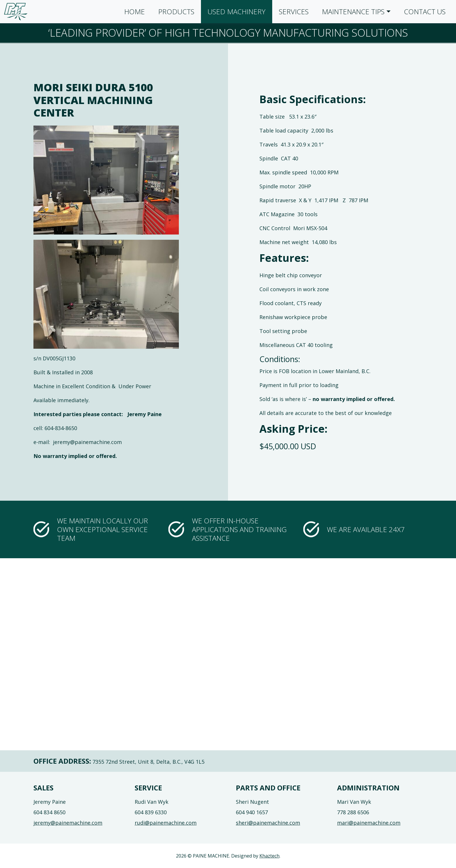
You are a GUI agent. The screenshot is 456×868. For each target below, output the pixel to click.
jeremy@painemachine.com (68, 823)
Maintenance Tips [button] (353, 11)
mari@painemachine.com (369, 823)
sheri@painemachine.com (268, 823)
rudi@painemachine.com (166, 823)
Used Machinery (237, 11)
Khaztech (269, 856)
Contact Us (425, 11)
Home (135, 11)
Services (294, 11)
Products (176, 11)
